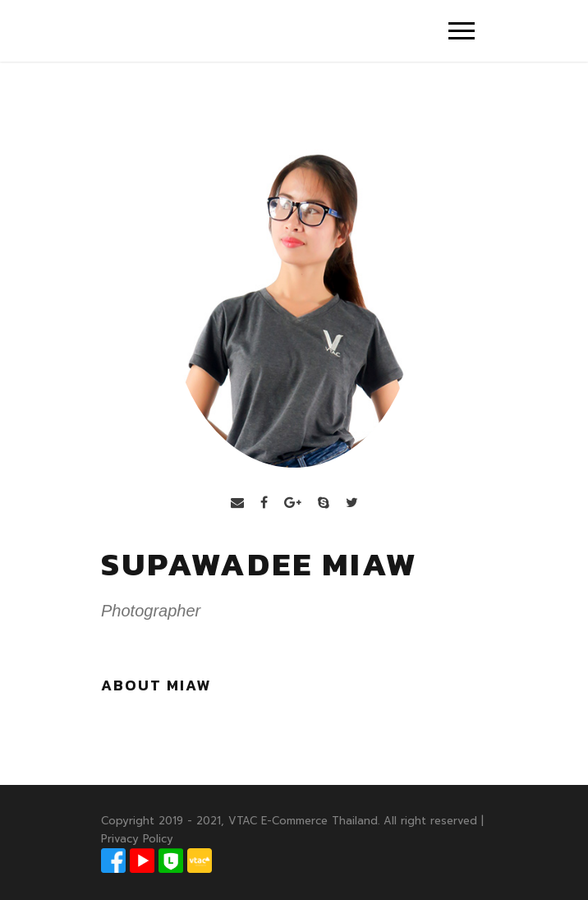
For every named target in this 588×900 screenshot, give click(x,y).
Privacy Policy (137, 839)
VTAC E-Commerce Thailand (303, 821)
